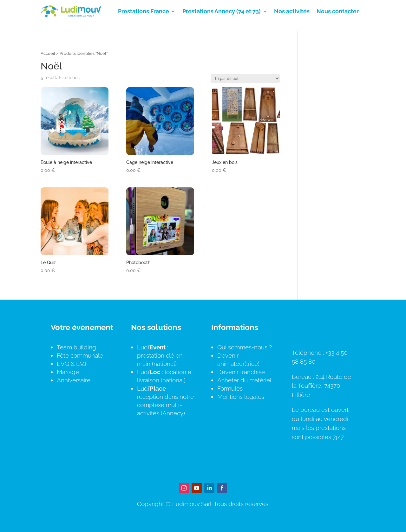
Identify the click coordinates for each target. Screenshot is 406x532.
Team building (76, 347)
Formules (230, 388)
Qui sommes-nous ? (245, 347)
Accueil (48, 53)
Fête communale (80, 355)
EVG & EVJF (73, 364)
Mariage (68, 372)
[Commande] (245, 78)
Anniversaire (74, 380)
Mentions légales (241, 397)
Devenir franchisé (241, 372)
